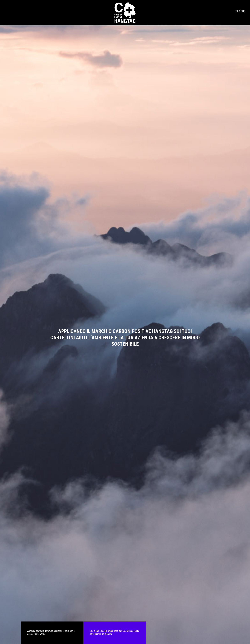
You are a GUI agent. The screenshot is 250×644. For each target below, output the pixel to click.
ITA (236, 11)
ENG (243, 11)
